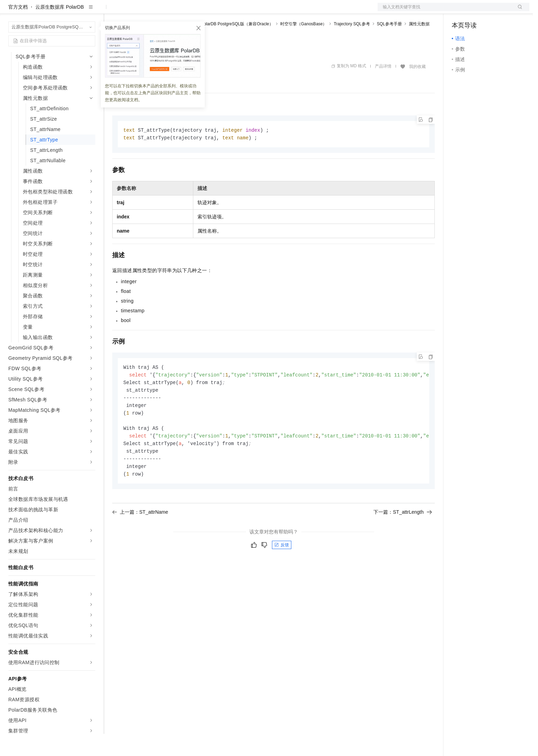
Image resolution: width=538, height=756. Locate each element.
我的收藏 (417, 89)
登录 (518, 11)
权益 (133, 11)
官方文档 (18, 29)
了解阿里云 (228, 11)
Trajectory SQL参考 (352, 46)
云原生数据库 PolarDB (60, 29)
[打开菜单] (11, 11)
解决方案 (112, 11)
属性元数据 (419, 46)
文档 (445, 11)
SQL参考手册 (389, 46)
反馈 (282, 573)
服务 (204, 11)
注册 (493, 11)
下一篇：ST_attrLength (403, 540)
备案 (459, 11)
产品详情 (383, 88)
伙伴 (188, 11)
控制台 (476, 11)
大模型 (71, 11)
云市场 (169, 11)
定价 (150, 11)
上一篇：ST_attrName (140, 540)
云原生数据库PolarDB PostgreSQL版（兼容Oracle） (225, 46)
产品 (90, 11)
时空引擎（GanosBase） (304, 46)
